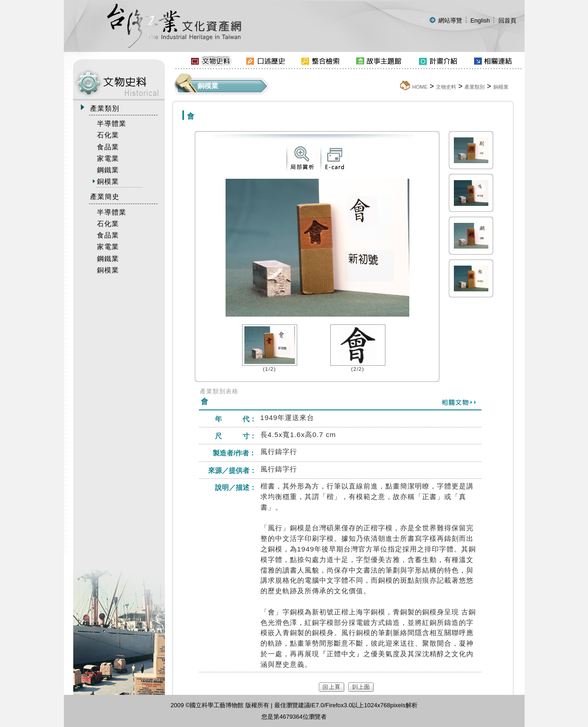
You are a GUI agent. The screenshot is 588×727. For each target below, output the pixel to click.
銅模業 (501, 87)
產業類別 (475, 87)
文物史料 (446, 87)
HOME (420, 87)
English (480, 20)
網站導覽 (450, 20)
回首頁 (507, 20)
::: (423, 20)
